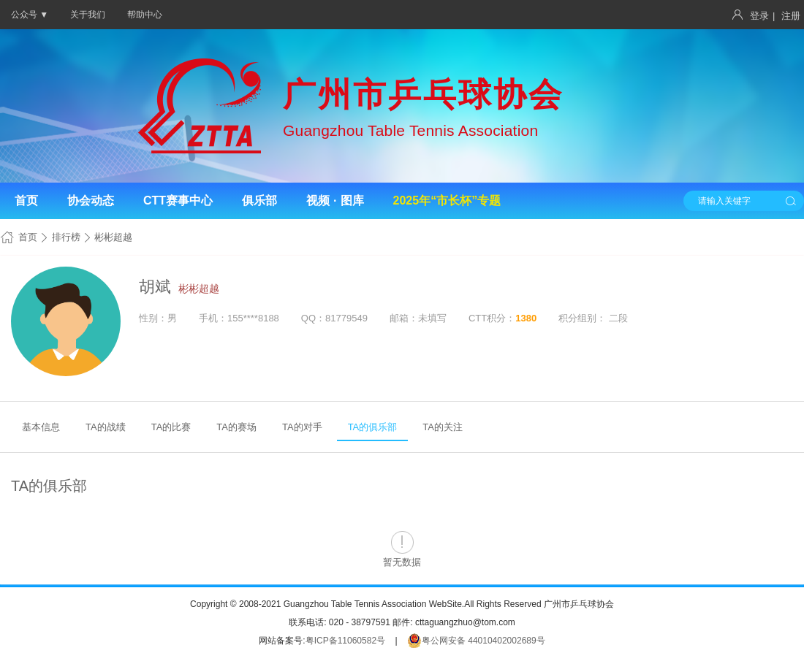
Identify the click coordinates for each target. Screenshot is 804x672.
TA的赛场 (236, 427)
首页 (26, 201)
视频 (318, 201)
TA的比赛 (171, 427)
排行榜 (66, 237)
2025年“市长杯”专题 (447, 201)
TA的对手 (302, 427)
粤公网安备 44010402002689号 (476, 641)
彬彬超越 (199, 289)
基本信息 (41, 427)
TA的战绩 (106, 427)
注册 (791, 16)
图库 (352, 201)
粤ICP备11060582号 (345, 641)
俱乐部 (259, 201)
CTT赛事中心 (178, 201)
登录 (759, 16)
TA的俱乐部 (373, 427)
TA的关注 (443, 427)
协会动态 (91, 201)
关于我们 (88, 15)
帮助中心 (145, 15)
